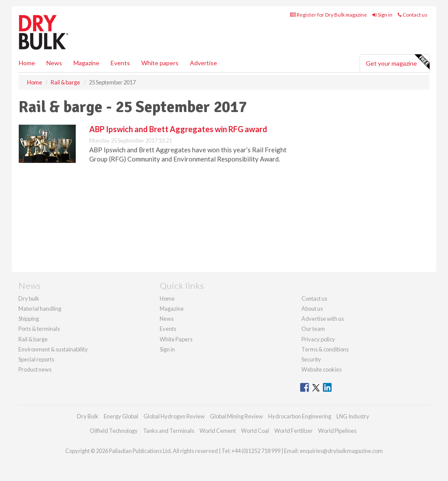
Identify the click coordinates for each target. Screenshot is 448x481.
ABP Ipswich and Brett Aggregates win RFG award (178, 129)
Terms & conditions (325, 349)
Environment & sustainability (53, 349)
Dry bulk (29, 298)
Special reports (36, 359)
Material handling (40, 309)
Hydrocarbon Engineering (300, 416)
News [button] (54, 63)
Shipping (29, 319)
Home (27, 63)
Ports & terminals (39, 329)
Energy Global (121, 416)
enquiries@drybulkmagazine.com (341, 451)
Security (311, 359)
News (167, 319)
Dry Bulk (88, 416)
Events (120, 63)
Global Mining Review (236, 416)
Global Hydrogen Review (174, 416)
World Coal (255, 431)
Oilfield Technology (114, 431)
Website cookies (322, 369)
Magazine (86, 63)
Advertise (203, 63)
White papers (160, 63)
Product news (35, 369)
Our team (313, 329)
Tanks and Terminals (169, 431)
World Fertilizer (294, 431)
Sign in (382, 15)
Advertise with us (323, 319)
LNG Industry (353, 416)
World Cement (218, 431)
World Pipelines (337, 431)
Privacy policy (318, 339)
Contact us (413, 15)
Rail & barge (33, 339)
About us (312, 309)
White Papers (176, 339)
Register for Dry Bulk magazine (329, 15)
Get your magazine (397, 62)
